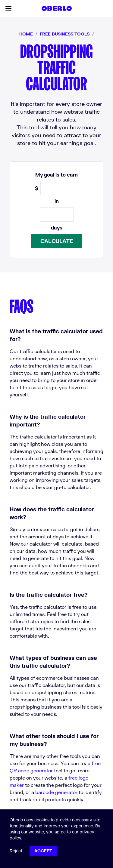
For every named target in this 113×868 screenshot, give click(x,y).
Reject (16, 851)
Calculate (57, 241)
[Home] (57, 8)
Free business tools (65, 34)
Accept (43, 851)
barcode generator (56, 792)
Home (26, 34)
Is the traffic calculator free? (49, 595)
